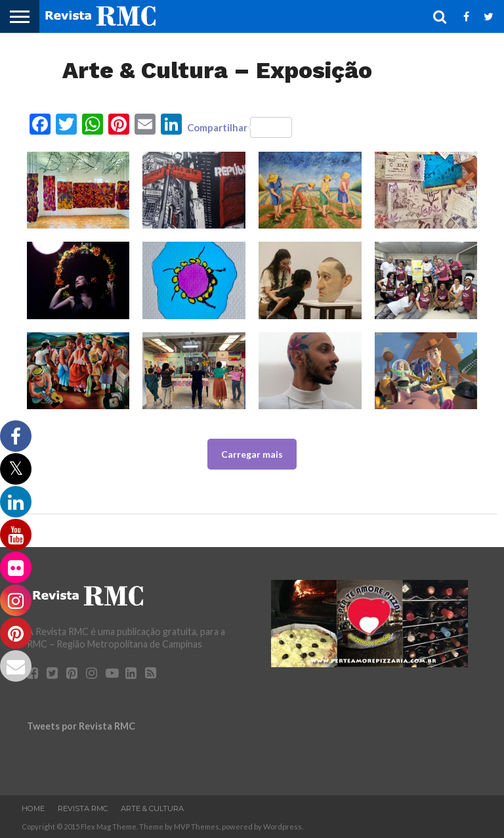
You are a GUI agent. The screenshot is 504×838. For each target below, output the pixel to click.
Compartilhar (240, 127)
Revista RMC (83, 808)
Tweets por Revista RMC (81, 726)
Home (33, 808)
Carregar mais (252, 454)
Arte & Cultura (152, 808)
